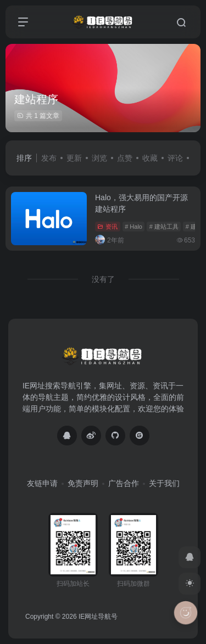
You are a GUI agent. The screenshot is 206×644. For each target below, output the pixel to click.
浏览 (99, 158)
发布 (49, 158)
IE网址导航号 (98, 617)
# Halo (133, 227)
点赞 (125, 158)
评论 (175, 158)
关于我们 (164, 483)
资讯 (107, 227)
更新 (74, 158)
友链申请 (42, 483)
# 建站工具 (164, 227)
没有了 (103, 279)
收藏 (150, 158)
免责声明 (83, 483)
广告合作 (124, 483)
